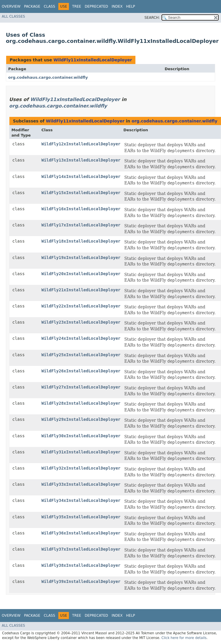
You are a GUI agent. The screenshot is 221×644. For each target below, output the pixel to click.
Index (117, 6)
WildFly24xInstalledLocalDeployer (81, 338)
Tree (77, 6)
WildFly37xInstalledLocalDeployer (81, 549)
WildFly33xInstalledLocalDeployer (81, 484)
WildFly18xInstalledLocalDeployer (81, 241)
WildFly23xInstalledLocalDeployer (81, 322)
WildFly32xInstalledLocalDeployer (81, 468)
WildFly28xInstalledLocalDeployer (81, 403)
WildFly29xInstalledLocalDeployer (81, 419)
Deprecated (96, 6)
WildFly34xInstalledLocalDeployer (81, 500)
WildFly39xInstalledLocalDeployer (81, 581)
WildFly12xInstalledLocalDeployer (81, 144)
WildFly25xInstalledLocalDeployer (81, 355)
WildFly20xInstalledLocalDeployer (81, 274)
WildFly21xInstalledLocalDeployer (81, 290)
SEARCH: (152, 18)
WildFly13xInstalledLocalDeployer (81, 160)
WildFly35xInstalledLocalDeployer (81, 517)
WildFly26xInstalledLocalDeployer (81, 371)
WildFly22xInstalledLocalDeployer (81, 306)
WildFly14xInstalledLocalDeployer (81, 176)
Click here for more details (184, 638)
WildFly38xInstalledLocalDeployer (81, 565)
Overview (11, 6)
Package (32, 6)
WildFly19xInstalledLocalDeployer (81, 258)
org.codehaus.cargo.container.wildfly (48, 77)
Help (131, 6)
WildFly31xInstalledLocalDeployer (81, 452)
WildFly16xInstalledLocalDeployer (81, 209)
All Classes (13, 16)
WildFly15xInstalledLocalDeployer (81, 193)
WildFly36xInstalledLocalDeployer (81, 533)
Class (49, 6)
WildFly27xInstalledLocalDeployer (81, 387)
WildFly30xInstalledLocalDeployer (81, 436)
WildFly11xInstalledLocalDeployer (93, 60)
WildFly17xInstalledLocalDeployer (81, 225)
